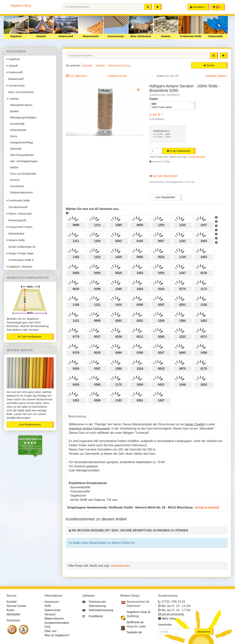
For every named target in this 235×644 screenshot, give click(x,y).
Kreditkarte (96, 616)
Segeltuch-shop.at (138, 612)
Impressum (52, 602)
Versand (50, 614)
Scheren (14, 180)
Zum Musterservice (30, 425)
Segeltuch (16, 36)
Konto (10, 610)
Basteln (14, 111)
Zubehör (166, 36)
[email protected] (207, 507)
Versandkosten (197, 157)
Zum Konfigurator (30, 337)
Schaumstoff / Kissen (20, 227)
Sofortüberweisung (101, 610)
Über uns (50, 631)
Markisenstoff (91, 36)
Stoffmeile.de (135, 622)
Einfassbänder (18, 130)
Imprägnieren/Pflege (21, 142)
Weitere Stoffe (16, 240)
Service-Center (16, 606)
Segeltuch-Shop (21, 6)
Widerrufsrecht (54, 619)
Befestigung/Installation (23, 118)
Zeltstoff (41, 36)
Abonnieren (204, 632)
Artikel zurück (118, 76)
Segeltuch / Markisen (20, 267)
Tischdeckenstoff (17, 207)
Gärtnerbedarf (16, 234)
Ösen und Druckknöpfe (22, 174)
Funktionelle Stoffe (191, 36)
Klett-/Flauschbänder (21, 155)
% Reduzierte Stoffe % (20, 260)
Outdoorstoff (66, 36)
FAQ (47, 627)
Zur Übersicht (78, 76)
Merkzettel (13, 614)
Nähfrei (13, 167)
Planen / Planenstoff (19, 214)
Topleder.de (134, 632)
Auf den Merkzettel (165, 176)
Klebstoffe (15, 149)
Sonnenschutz (116, 36)
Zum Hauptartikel (165, 197)
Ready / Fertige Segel (20, 253)
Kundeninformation (57, 623)
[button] (217, 7)
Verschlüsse (16, 186)
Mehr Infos (169, 619)
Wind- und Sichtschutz (20, 92)
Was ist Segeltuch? (57, 635)
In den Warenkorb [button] (178, 151)
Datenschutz (53, 610)
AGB (48, 606)
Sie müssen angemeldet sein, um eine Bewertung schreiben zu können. (130, 530)
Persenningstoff (16, 220)
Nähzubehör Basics (20, 105)
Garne (13, 136)
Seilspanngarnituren (21, 192)
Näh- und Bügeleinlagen (23, 161)
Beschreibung (77, 416)
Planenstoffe (216, 36)
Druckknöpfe (17, 124)
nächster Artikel (216, 76)
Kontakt (12, 602)
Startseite (87, 66)
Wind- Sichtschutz (141, 36)
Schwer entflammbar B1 (21, 247)
